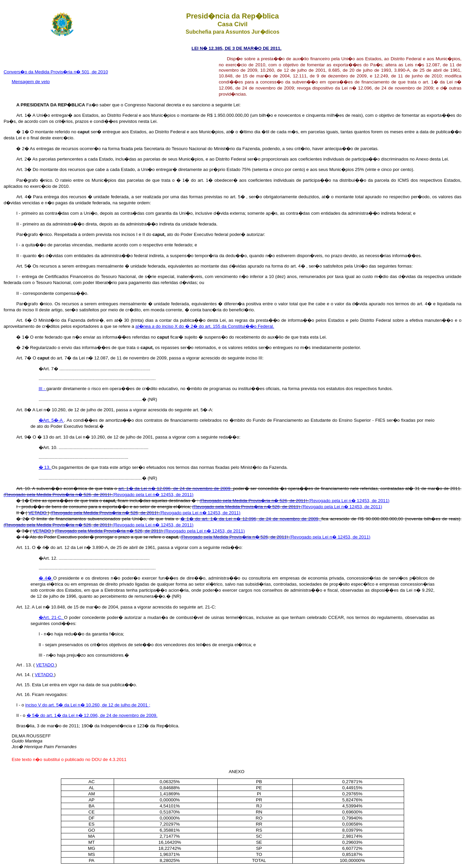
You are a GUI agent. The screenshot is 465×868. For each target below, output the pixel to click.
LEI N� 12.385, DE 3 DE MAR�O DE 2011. (236, 48)
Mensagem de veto (31, 82)
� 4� (46, 578)
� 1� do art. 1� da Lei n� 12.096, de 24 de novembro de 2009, (251, 519)
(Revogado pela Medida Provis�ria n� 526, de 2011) (58, 495)
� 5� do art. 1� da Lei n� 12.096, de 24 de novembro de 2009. (92, 715)
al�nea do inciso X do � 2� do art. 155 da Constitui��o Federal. (205, 326)
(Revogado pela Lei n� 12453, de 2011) (153, 495)
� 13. (45, 467)
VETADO (38, 513)
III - (43, 389)
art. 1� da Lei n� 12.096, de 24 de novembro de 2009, (176, 489)
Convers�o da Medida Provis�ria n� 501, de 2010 (56, 72)
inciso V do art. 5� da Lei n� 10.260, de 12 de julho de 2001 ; (88, 705)
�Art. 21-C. (51, 617)
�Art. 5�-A (51, 420)
